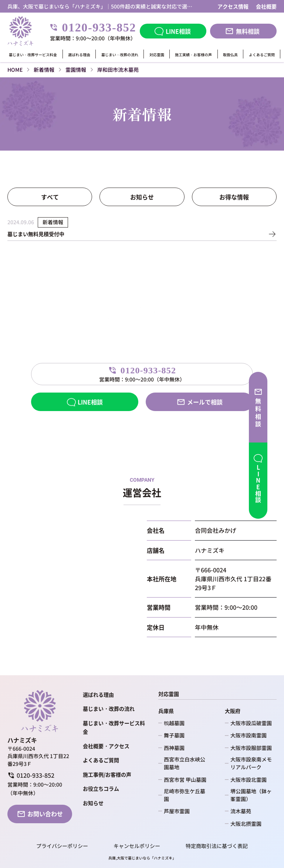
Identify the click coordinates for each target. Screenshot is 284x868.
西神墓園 (174, 748)
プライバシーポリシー (62, 846)
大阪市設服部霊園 (251, 748)
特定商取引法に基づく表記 (217, 846)
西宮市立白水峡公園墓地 (185, 763)
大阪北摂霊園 (246, 824)
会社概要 (266, 6)
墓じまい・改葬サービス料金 (33, 55)
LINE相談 (178, 31)
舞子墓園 (174, 735)
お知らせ (142, 197)
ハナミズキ (163, 858)
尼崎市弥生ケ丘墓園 (185, 795)
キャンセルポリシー (137, 846)
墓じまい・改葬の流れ (120, 55)
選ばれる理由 (79, 55)
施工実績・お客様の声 (193, 55)
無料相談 (248, 31)
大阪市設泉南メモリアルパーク (251, 763)
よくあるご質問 (262, 55)
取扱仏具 (230, 55)
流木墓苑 (241, 811)
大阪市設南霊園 (248, 735)
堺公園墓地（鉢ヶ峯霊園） (251, 795)
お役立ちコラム (101, 788)
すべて (50, 197)
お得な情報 (234, 197)
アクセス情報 (233, 6)
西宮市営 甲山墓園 (185, 780)
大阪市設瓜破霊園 (251, 723)
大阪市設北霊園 (248, 780)
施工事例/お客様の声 (107, 774)
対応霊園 (157, 55)
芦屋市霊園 (177, 811)
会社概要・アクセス (106, 746)
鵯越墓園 (174, 723)
